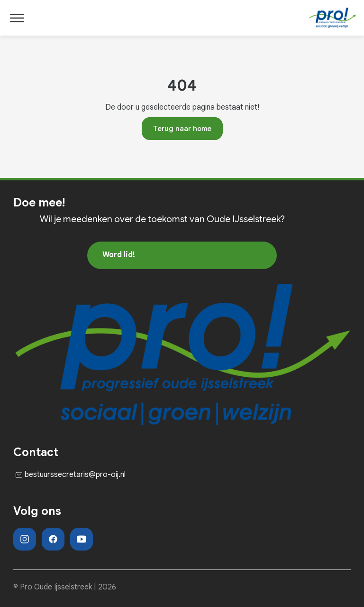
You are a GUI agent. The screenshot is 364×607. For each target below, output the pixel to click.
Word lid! (119, 255)
